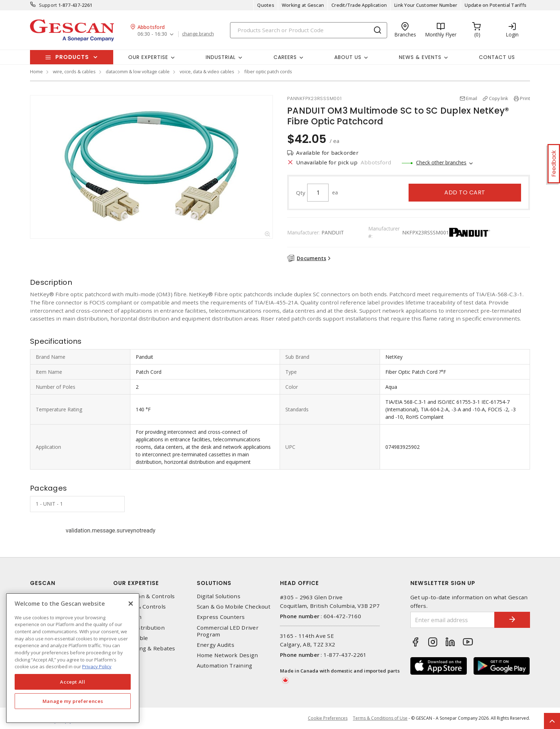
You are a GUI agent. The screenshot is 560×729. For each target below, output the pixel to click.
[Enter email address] (452, 620)
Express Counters (221, 617)
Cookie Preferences (328, 718)
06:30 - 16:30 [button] (152, 34)
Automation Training (225, 666)
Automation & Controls (144, 596)
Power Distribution (139, 628)
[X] (131, 604)
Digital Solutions (219, 596)
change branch (198, 34)
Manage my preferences (73, 701)
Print (525, 98)
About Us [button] (348, 57)
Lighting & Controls (139, 607)
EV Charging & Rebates (144, 648)
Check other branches (441, 162)
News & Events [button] (420, 57)
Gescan (43, 583)
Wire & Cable (131, 638)
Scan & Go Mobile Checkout (234, 607)
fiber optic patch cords (268, 71)
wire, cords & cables (74, 71)
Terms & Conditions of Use (380, 718)
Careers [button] (285, 57)
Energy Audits (216, 645)
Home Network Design (227, 655)
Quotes (266, 5)
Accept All (73, 682)
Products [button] (72, 57)
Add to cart (465, 192)
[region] (73, 658)
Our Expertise (136, 583)
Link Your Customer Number (426, 5)
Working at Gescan (303, 5)
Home (36, 71)
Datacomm (127, 617)
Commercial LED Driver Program (228, 631)
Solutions (214, 583)
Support (48, 5)
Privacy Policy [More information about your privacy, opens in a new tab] (97, 666)
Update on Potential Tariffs (496, 5)
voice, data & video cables (207, 71)
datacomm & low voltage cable (138, 71)
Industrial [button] (221, 57)
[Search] (309, 30)
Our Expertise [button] (148, 57)
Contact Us (497, 57)
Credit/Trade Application (359, 5)
